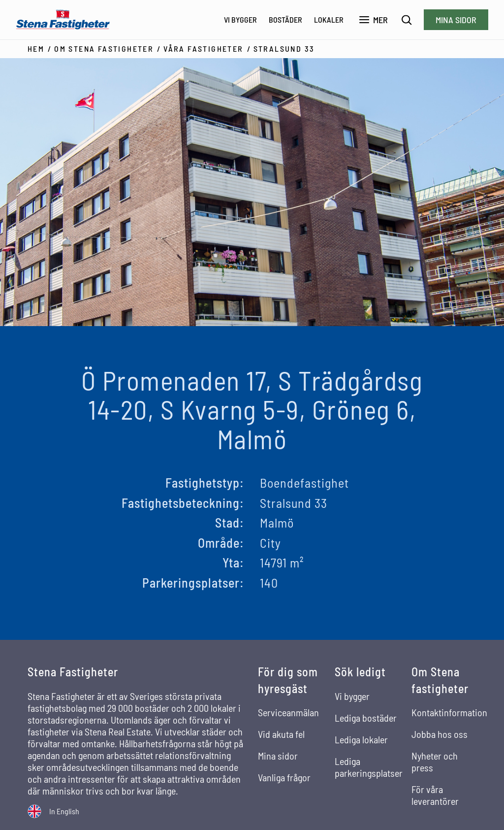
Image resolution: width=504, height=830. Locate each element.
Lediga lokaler (361, 739)
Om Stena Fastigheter (104, 49)
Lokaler (329, 19)
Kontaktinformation (449, 712)
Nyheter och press (435, 762)
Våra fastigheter (203, 49)
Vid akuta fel (281, 734)
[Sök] (407, 20)
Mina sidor (456, 20)
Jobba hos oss (440, 734)
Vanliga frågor (284, 777)
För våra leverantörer (435, 795)
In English (64, 811)
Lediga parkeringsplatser (369, 767)
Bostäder (285, 19)
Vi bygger (240, 19)
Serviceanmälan (288, 712)
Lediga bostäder (366, 718)
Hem (36, 49)
